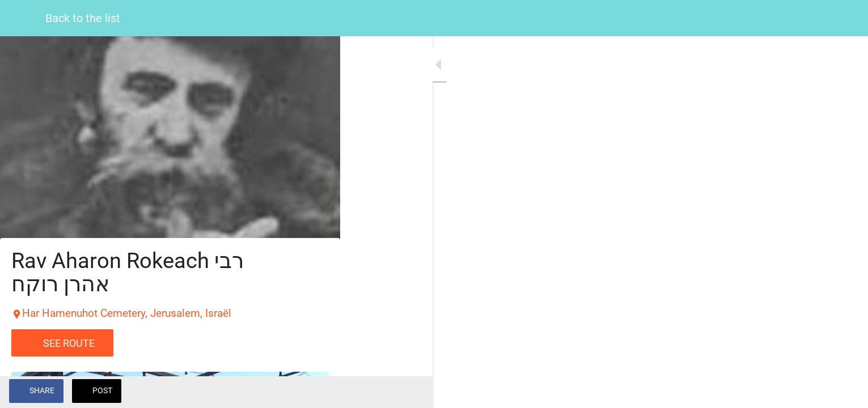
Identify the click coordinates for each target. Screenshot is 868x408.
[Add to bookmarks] (317, 392)
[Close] (23, 18)
